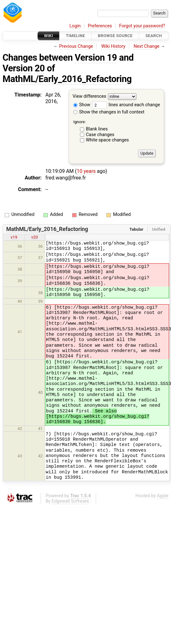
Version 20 (24, 68)
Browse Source (115, 36)
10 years (86, 171)
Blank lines (97, 129)
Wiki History (113, 46)
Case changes (100, 135)
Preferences (100, 26)
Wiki (49, 36)
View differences (90, 97)
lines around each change (126, 105)
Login (75, 26)
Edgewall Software (70, 501)
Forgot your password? (142, 26)
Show (82, 105)
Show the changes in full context (109, 112)
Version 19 (96, 58)
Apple (163, 496)
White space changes (108, 140)
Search (154, 36)
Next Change (146, 46)
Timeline (75, 36)
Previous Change (76, 46)
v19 (14, 237)
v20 (34, 237)
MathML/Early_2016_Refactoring (67, 79)
